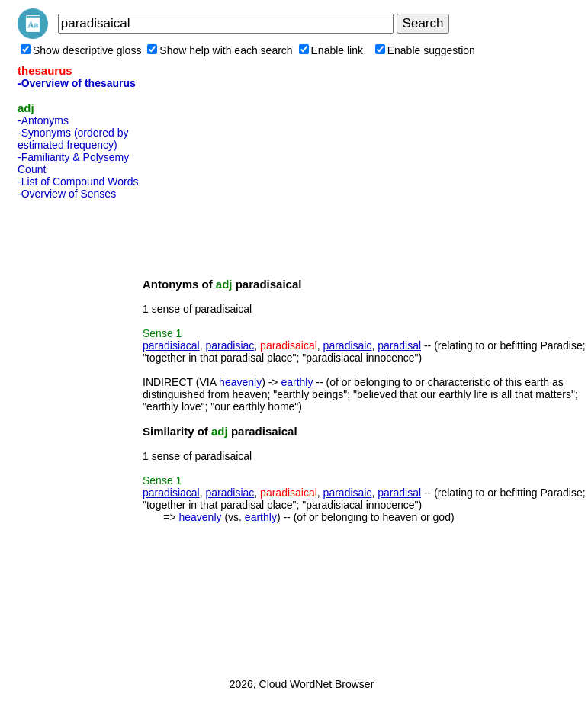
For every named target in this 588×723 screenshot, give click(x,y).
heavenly (240, 382)
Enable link (331, 50)
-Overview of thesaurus (77, 83)
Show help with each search (220, 50)
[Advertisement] (79, 434)
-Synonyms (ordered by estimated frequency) (73, 139)
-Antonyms (43, 120)
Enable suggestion (425, 50)
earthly (297, 382)
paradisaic (348, 345)
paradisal (399, 345)
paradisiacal (171, 345)
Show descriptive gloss (81, 50)
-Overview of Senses (67, 194)
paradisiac (230, 345)
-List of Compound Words (78, 182)
